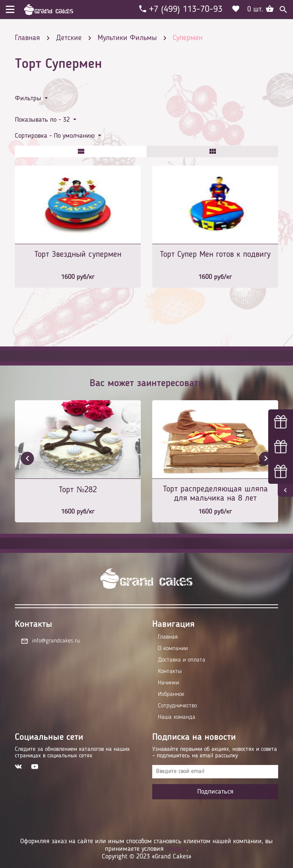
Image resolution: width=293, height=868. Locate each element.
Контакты (170, 672)
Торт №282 (78, 490)
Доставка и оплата (182, 660)
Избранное (171, 694)
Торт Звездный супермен (78, 254)
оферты (176, 849)
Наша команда (177, 717)
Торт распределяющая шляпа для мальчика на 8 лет (215, 494)
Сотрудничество (177, 706)
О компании (173, 649)
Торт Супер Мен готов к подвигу (215, 254)
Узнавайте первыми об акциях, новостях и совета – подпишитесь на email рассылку (215, 753)
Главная (168, 637)
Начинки (168, 683)
